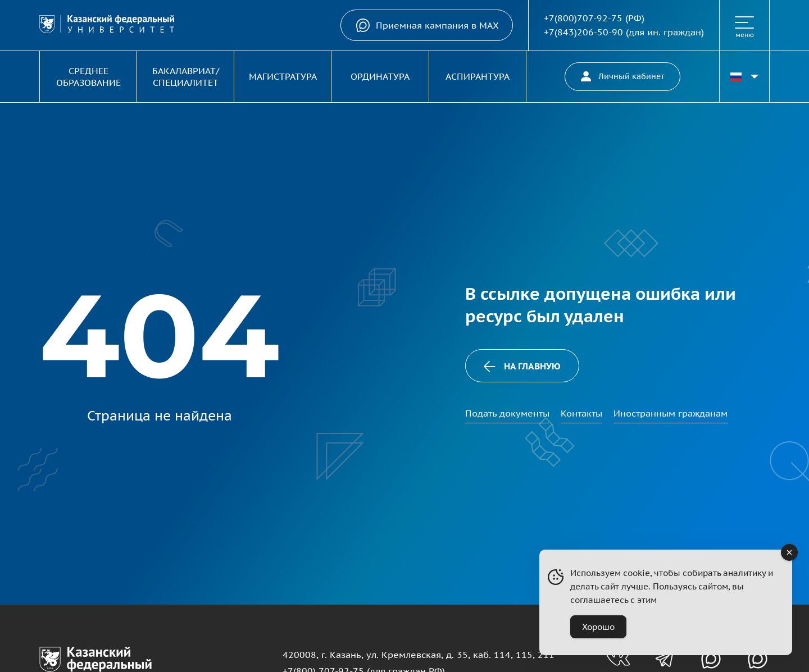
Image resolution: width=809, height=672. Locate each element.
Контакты (581, 413)
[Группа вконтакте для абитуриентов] (618, 659)
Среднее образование (88, 77)
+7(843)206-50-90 (583, 32)
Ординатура (380, 76)
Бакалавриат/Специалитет (186, 77)
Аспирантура (478, 76)
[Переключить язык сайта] (744, 77)
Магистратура (283, 76)
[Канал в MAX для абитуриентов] (711, 659)
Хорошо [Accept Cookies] (598, 627)
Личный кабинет (622, 76)
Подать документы (507, 413)
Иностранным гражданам (671, 413)
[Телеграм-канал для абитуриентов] (664, 659)
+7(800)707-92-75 (583, 18)
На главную (522, 366)
